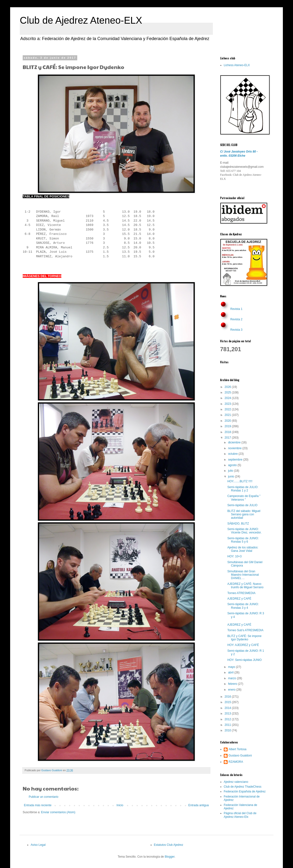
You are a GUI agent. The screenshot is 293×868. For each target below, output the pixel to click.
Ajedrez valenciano (236, 782)
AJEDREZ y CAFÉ (239, 599)
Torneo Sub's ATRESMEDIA (245, 630)
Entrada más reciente (38, 805)
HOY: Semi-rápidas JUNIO (244, 660)
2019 (228, 426)
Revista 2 (236, 319)
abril (231, 672)
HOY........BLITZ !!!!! (240, 481)
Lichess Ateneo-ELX (237, 65)
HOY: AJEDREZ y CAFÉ (243, 645)
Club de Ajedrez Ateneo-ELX (81, 20)
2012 (228, 719)
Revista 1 (236, 309)
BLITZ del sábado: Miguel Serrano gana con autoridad (244, 514)
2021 (228, 415)
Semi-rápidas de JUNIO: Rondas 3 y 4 (243, 606)
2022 (228, 409)
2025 (228, 392)
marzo (233, 678)
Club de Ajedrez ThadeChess (243, 787)
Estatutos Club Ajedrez (169, 845)
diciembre (235, 442)
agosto (233, 465)
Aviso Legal (38, 845)
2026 (228, 387)
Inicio (120, 805)
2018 (228, 432)
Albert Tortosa (237, 749)
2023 (228, 404)
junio (232, 476)
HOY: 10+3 (234, 556)
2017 (228, 438)
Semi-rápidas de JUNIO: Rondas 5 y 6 (243, 540)
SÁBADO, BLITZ (238, 524)
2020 (228, 421)
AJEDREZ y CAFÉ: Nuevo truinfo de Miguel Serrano (245, 586)
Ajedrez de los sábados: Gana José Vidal (243, 549)
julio (231, 471)
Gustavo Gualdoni (240, 756)
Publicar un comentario (44, 797)
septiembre (236, 460)
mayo (232, 667)
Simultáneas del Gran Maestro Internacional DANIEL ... (243, 575)
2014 (228, 708)
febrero (233, 684)
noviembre (235, 448)
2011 (228, 725)
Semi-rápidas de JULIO (242, 505)
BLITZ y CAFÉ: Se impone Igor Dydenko (244, 638)
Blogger (170, 857)
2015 (228, 702)
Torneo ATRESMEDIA (241, 593)
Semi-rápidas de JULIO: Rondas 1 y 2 (243, 489)
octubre (233, 454)
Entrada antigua (199, 805)
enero (232, 690)
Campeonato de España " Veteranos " (244, 498)
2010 (228, 730)
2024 (228, 398)
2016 (228, 697)
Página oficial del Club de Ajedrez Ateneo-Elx (240, 815)
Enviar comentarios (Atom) (58, 812)
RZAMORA (236, 762)
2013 (228, 714)
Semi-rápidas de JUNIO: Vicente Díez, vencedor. (244, 531)
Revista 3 (236, 330)
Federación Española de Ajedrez (245, 791)
